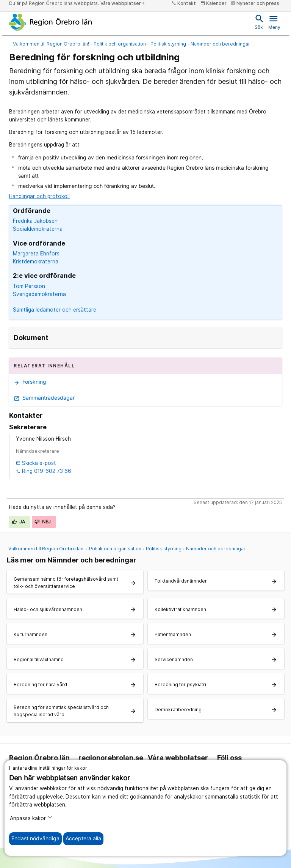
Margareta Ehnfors (36, 254)
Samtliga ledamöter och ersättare (55, 310)
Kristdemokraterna (36, 262)
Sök (259, 22)
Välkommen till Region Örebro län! (51, 44)
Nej (43, 522)
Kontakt (184, 3)
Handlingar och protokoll (39, 196)
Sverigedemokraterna (39, 294)
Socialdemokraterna (38, 229)
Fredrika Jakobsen (35, 221)
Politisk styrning (168, 44)
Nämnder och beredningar (220, 44)
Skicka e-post (36, 463)
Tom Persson (29, 286)
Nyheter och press (255, 3)
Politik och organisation (120, 44)
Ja (19, 522)
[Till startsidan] (51, 22)
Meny (274, 22)
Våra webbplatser (123, 3)
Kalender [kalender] (214, 3)
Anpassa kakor (31, 818)
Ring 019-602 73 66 (44, 471)
